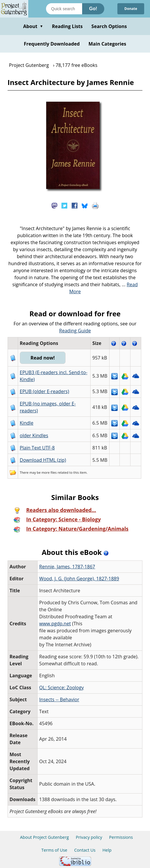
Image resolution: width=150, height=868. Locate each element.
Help (107, 850)
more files (49, 472)
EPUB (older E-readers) (44, 391)
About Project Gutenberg (45, 837)
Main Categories (107, 44)
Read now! (43, 358)
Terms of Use (54, 850)
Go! (93, 9)
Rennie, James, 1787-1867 (67, 567)
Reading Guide (75, 331)
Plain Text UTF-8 (37, 448)
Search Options (109, 26)
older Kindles (34, 435)
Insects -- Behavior (59, 699)
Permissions (121, 837)
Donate (131, 9)
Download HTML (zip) (43, 460)
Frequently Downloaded (52, 44)
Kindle (27, 423)
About (33, 26)
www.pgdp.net (55, 624)
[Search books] (64, 9)
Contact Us (85, 850)
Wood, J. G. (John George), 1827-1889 (79, 579)
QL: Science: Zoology (62, 688)
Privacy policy (89, 837)
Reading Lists (67, 26)
